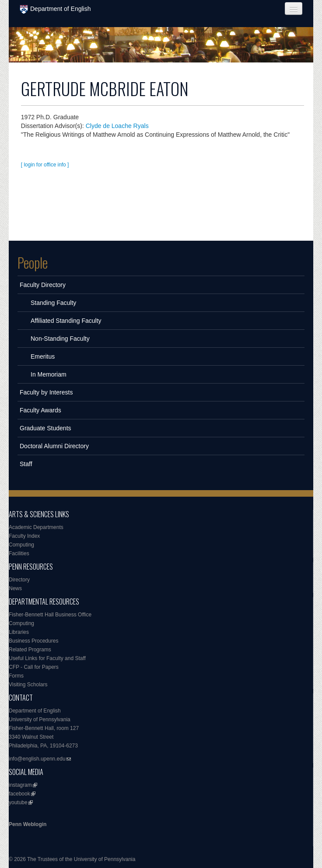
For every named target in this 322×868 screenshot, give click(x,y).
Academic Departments (36, 527)
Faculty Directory (43, 285)
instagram (20, 785)
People (33, 263)
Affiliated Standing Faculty (66, 321)
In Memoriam (49, 374)
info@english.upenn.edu (37, 759)
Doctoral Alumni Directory (54, 446)
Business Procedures (33, 641)
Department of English (55, 9)
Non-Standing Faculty (60, 339)
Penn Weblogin (28, 824)
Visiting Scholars (28, 685)
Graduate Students (45, 428)
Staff (26, 464)
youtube (18, 802)
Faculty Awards (40, 410)
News (15, 588)
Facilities (19, 553)
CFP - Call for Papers (34, 667)
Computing (21, 545)
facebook (19, 794)
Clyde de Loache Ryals (117, 126)
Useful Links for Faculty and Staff (47, 658)
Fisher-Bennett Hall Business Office (50, 615)
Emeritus (43, 356)
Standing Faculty (53, 303)
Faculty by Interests (46, 392)
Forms (16, 676)
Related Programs (30, 650)
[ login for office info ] (45, 165)
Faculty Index (24, 536)
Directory (19, 580)
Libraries (19, 632)
